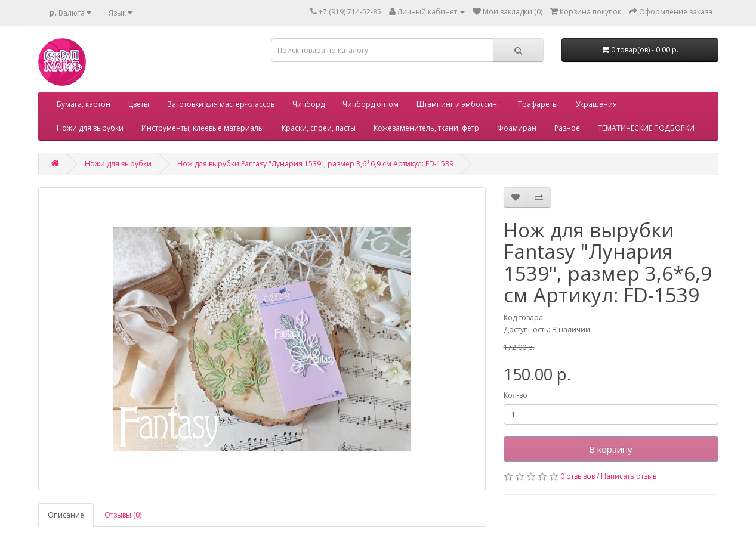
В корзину (611, 449)
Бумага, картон (84, 104)
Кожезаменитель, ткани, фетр (426, 128)
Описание (66, 515)
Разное (567, 128)
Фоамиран (517, 128)
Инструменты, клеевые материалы (203, 128)
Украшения (596, 104)
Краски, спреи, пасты (319, 128)
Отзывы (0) (123, 515)
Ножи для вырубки (90, 128)
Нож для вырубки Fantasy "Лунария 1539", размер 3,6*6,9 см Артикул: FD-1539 (315, 164)
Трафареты (538, 104)
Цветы (139, 104)
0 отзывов (578, 476)
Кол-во (516, 395)
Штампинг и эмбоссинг (458, 104)
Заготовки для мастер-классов (221, 104)
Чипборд (308, 104)
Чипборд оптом (371, 104)
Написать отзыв (629, 476)
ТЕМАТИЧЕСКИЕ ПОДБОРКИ (646, 128)
